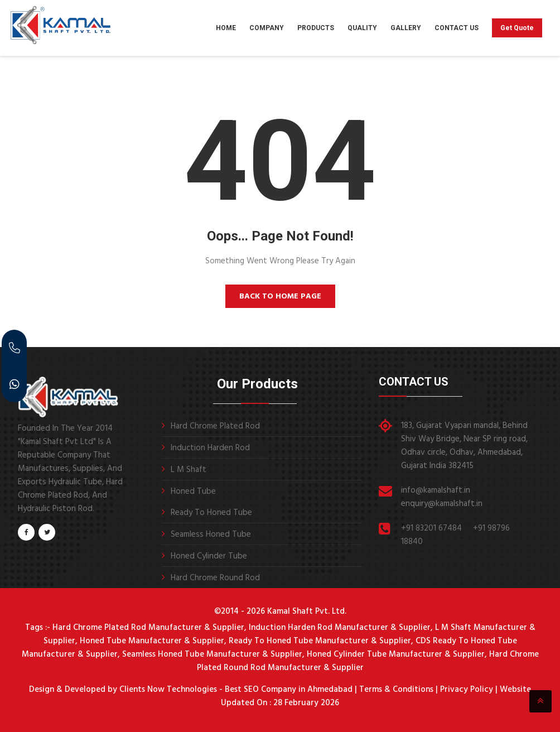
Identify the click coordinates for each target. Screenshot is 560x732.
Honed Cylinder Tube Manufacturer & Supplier (396, 654)
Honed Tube (193, 492)
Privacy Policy (467, 690)
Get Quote (517, 28)
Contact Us (457, 28)
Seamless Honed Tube (211, 534)
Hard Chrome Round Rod (215, 578)
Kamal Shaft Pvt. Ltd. (307, 611)
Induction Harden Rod (210, 448)
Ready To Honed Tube (211, 513)
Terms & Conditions (396, 690)
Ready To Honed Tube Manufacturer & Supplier (320, 641)
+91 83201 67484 (431, 528)
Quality (362, 28)
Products (316, 28)
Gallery (406, 28)
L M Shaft (189, 470)
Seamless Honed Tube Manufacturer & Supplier (212, 654)
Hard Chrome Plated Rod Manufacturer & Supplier (148, 628)
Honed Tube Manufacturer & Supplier (152, 641)
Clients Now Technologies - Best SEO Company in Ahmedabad (235, 690)
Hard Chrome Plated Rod (215, 426)
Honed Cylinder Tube (209, 556)
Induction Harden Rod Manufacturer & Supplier (340, 628)
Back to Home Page (280, 297)
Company (267, 28)
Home (226, 28)
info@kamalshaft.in (436, 490)
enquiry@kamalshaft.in (442, 504)
